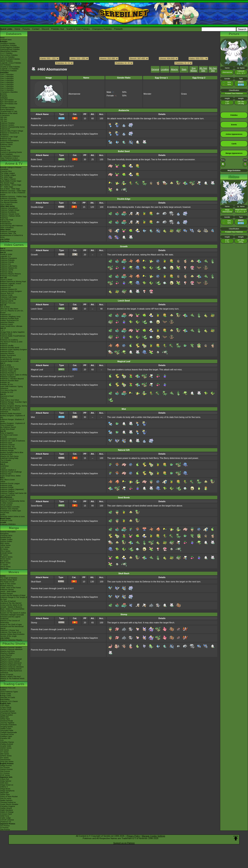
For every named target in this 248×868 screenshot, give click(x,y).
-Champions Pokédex (9, 71)
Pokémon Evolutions (8, 212)
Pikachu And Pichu (7, 651)
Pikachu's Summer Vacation (11, 647)
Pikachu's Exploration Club (11, 665)
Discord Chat (5, 150)
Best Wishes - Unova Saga (11, 185)
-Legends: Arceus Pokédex (11, 63)
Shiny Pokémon (6, 204)
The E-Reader (6, 460)
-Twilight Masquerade (9, 732)
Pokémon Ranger (7, 451)
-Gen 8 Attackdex (7, 88)
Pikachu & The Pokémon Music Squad (12, 679)
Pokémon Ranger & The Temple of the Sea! (14, 598)
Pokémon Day (6, 139)
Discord (45, 29)
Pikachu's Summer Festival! (11, 659)
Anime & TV (14, 164)
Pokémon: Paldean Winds (10, 216)
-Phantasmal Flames (8, 713)
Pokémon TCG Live (8, 303)
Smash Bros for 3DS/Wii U (10, 359)
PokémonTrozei (6, 454)
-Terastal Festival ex (8, 802)
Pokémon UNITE (7, 270)
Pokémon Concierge (8, 231)
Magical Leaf (37, 370)
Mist (33, 417)
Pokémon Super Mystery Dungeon (14, 350)
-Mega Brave (5, 789)
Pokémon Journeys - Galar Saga (13, 191)
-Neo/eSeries (5, 760)
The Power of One (7, 582)
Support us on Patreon (124, 843)
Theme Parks (5, 146)
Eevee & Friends (7, 675)
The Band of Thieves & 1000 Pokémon (11, 343)
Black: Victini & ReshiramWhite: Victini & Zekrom (12, 610)
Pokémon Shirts (6, 144)
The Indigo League (7, 173)
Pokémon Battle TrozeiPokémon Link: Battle (13, 337)
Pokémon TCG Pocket (9, 276)
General (155, 69)
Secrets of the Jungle (8, 636)
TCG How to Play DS (8, 390)
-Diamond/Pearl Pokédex (10, 49)
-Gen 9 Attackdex (7, 90)
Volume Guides (6, 541)
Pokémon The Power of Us (11, 632)
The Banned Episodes (9, 202)
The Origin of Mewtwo (9, 578)
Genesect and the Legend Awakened (10, 618)
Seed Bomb (36, 506)
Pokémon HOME (7, 285)
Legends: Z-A (5, 256)
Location (165, 69)
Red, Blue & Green (8, 480)
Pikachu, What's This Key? (11, 677)
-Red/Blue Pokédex (8, 43)
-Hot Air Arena (6, 798)
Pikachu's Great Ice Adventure (12, 667)
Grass (184, 94)
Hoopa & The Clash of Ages (11, 624)
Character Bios (6, 171)
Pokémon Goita (6, 520)
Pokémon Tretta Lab (8, 371)
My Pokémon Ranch (8, 427)
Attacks (174, 69)
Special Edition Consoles (10, 507)
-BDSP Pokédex (7, 61)
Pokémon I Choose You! (10, 630)
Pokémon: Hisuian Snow (10, 214)
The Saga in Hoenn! (8, 179)
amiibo (3, 515)
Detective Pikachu (7, 322)
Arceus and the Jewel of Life (11, 605)
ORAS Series (5, 567)
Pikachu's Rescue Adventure (11, 649)
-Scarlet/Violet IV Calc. (9, 111)
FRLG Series (5, 551)
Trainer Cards (6, 694)
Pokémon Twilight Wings (10, 210)
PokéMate (4, 462)
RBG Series (5, 543)
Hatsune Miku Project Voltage (12, 131)
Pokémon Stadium (7, 491)
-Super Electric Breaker (9, 804)
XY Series (4, 565)
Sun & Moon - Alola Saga (10, 189)
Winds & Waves (6, 250)
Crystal (3, 468)
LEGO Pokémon (7, 143)
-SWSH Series (6, 748)
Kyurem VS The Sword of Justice (13, 613)
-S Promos (4, 828)
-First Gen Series (7, 762)
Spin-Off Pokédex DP (8, 102)
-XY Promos (5, 773)
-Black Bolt (4, 717)
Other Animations (7, 228)
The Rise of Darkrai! (8, 601)
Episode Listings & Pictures (11, 167)
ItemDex (3, 94)
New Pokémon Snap (8, 299)
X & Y (2, 330)
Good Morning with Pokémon (11, 226)
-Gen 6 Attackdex (7, 84)
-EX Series (4, 758)
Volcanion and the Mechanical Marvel (12, 627)
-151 (2, 740)
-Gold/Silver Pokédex (8, 45)
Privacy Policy (133, 836)
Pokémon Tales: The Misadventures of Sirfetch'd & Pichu (12, 235)
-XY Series (4, 752)
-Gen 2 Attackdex (7, 77)
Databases (14, 34)
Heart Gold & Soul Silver (10, 400)
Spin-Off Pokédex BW (9, 104)
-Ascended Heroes (7, 711)
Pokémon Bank (6, 334)
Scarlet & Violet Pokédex (78, 29)
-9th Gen (4, 117)
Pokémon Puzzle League (10, 484)
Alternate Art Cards (8, 698)
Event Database (6, 154)
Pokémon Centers (7, 125)
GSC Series (5, 547)
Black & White (6, 365)
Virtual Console (6, 505)
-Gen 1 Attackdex (7, 75)
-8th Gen (4, 119)
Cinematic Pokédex (8, 108)
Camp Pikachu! (6, 655)
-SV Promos (5, 767)
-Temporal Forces (7, 734)
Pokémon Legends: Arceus (11, 284)
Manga (14, 528)
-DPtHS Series (6, 756)
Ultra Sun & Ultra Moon (9, 309)
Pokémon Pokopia (7, 260)
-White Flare (5, 719)
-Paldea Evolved (7, 744)
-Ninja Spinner (6, 781)
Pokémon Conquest (8, 377)
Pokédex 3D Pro (7, 384)
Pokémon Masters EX (9, 268)
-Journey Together (7, 723)
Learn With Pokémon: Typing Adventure (11, 387)
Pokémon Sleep (6, 272)
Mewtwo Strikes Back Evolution (12, 634)
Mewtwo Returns (7, 586)
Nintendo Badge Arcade (9, 361)
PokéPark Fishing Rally (9, 458)
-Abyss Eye (5, 779)
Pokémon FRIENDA (8, 524)
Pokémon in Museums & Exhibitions (10, 134)
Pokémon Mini (6, 474)
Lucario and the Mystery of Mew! (13, 595)
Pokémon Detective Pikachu (11, 640)
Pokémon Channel (7, 445)
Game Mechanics (7, 110)
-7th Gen (4, 121)
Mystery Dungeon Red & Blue (12, 452)
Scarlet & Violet (6, 254)
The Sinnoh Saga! (7, 183)
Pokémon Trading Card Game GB (13, 493)
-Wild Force (5, 816)
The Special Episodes (9, 200)
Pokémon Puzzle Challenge (11, 472)
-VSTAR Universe (7, 820)
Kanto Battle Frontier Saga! (11, 181)
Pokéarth (118, 29)
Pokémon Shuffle (7, 346)
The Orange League (8, 175)
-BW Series (5, 754)
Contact (36, 29)
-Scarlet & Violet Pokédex (10, 67)
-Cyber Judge (5, 818)
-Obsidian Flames (7, 742)
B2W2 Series (5, 563)
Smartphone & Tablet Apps (10, 511)
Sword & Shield (6, 280)
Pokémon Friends (7, 262)
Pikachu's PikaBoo (7, 653)
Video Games (14, 245)
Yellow (3, 482)
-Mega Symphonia (7, 791)
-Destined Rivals (7, 721)
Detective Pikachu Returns (10, 274)
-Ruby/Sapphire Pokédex (10, 47)
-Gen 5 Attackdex (7, 82)
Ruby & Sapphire (7, 433)
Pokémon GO (6, 264)
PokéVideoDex (6, 224)
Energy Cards (6, 696)
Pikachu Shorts (14, 644)
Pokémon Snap (6, 485)
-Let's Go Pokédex (7, 57)
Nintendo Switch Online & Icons (12, 517)
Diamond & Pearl (7, 396)
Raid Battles (5, 699)
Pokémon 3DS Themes (9, 509)
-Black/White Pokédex (9, 51)
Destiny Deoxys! (7, 593)
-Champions (5, 115)
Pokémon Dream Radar (9, 369)
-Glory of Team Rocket (9, 797)
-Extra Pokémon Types (9, 692)
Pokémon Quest (7, 324)
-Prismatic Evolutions (8, 725)
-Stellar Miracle (6, 808)
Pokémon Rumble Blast (9, 381)
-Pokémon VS (6, 822)
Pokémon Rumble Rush (9, 318)
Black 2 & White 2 (7, 367)
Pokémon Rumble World (10, 348)
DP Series (4, 555)
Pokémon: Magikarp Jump (10, 317)
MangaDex (4, 534)
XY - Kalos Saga (7, 187)
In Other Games (6, 503)
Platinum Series (6, 557)
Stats (184, 69)
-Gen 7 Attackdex (7, 86)
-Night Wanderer (7, 810)
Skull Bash (36, 582)
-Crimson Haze (6, 814)
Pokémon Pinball (7, 487)
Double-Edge (37, 207)
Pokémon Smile (6, 295)
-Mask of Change (7, 812)
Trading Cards (14, 684)
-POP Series (5, 775)
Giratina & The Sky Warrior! (11, 603)
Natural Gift (36, 458)
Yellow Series (5, 545)
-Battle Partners (6, 800)
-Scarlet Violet (6, 746)
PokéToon (4, 218)
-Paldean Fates (6, 736)
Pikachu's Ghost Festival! (10, 661)
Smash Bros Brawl (7, 429)
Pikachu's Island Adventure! (11, 663)
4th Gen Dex (203, 69)
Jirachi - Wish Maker (8, 591)
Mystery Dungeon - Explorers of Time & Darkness (13, 424)
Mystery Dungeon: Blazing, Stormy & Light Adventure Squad (14, 407)
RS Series (4, 549)
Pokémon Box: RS (7, 447)
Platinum (4, 398)
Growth (34, 255)
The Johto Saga (6, 177)
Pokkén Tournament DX (9, 320)
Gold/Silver (4, 466)
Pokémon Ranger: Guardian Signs (14, 402)
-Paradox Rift (5, 738)
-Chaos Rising (6, 707)
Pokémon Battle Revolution (11, 414)
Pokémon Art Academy (9, 340)
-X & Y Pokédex (6, 53)
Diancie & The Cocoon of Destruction (10, 622)
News (2, 38)
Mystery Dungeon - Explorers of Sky (13, 417)
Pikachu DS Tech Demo (9, 456)
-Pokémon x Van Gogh (9, 137)
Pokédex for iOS (7, 392)
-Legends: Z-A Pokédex (9, 69)
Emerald (3, 437)
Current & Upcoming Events (11, 152)
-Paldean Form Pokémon (10, 160)
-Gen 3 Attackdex (7, 78)
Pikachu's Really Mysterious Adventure (11, 672)
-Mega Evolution (7, 715)
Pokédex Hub (58, 29)
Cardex (3, 106)
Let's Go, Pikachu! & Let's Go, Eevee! (12, 312)
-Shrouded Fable (7, 731)
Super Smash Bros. (8, 495)
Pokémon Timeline (7, 123)
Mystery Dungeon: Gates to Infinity (14, 375)
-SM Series (5, 750)
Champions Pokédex (102, 29)
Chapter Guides (6, 539)
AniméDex (4, 169)
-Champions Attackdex (9, 92)
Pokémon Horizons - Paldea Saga (13, 197)
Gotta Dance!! (6, 657)
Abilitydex (4, 98)
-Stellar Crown (6, 729)
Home (17, 29)
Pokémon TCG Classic (9, 701)
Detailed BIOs (6, 537)
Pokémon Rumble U (8, 373)
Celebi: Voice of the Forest (10, 588)
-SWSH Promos (6, 769)
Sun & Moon (5, 307)
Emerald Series (6, 553)
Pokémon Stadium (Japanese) (12, 489)
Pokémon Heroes (7, 590)
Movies (14, 572)
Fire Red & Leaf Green (9, 435)
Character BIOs (6, 536)
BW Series (4, 561)
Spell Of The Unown (8, 584)
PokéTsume (5, 241)
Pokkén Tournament (8, 355)
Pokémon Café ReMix (9, 266)
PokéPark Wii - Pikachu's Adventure (10, 411)
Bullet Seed (36, 159)
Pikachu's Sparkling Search (11, 669)
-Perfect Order (6, 709)
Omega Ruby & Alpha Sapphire (12, 332)
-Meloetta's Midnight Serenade (12, 615)
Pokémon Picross (7, 351)
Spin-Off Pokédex (7, 100)
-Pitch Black (5, 705)
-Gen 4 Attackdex (7, 80)
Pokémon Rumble (7, 404)
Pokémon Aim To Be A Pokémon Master (13, 194)
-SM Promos (5, 771)
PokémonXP (5, 129)
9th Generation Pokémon (10, 156)
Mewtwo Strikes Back (9, 580)
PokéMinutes (5, 222)
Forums (26, 29)
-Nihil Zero (4, 783)
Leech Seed (37, 309)
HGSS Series (5, 559)
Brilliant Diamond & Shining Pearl (13, 282)
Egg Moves (194, 69)
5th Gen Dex (213, 69)
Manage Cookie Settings (154, 836)
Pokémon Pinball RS (8, 449)
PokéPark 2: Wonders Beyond (12, 379)
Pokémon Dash (6, 443)
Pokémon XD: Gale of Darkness (13, 441)
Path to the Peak (7, 220)
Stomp (34, 623)
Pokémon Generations (9, 208)
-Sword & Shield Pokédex (10, 59)
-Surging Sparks (7, 727)
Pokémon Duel (6, 357)
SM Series (4, 569)
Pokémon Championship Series (12, 127)
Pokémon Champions (9, 258)
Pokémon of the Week (9, 113)
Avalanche (36, 118)
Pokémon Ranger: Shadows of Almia (12, 420)
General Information (8, 532)
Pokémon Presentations (10, 141)
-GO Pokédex (6, 65)
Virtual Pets (5, 513)
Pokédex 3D (5, 383)
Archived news (6, 40)
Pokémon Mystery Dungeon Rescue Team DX (11, 292)
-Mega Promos (6, 765)
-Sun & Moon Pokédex (9, 55)
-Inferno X (4, 787)
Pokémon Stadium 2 (8, 470)
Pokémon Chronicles (8, 198)
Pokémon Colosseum (9, 439)
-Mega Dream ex (7, 785)
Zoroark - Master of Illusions (11, 607)
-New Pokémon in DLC (9, 158)
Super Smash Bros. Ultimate (11, 326)
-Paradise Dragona (8, 806)
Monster (148, 94)
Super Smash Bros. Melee (10, 476)
